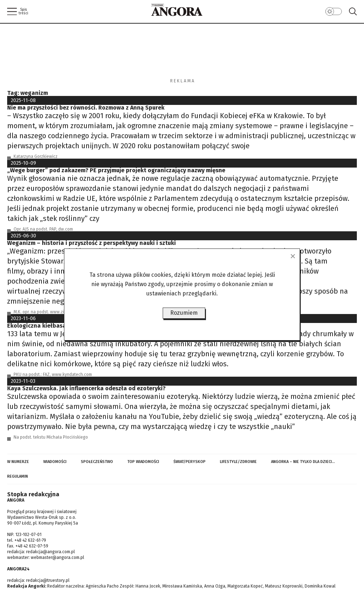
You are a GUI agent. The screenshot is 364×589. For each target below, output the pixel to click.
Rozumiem (184, 313)
